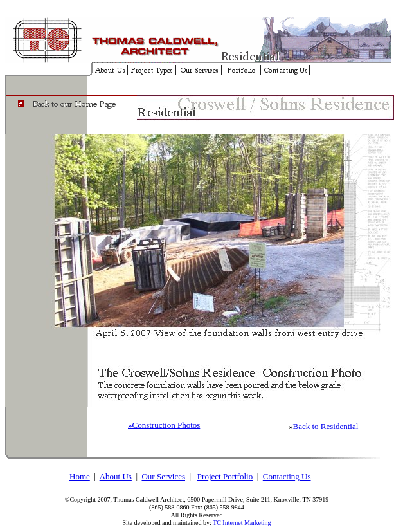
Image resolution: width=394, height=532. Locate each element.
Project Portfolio (225, 476)
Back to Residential (326, 426)
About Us (116, 476)
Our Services (163, 476)
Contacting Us (287, 476)
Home (80, 476)
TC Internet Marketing (242, 523)
